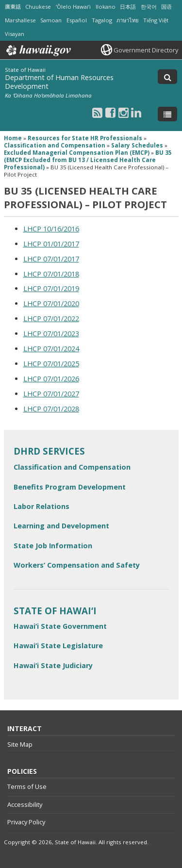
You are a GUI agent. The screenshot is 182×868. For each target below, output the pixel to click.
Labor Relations (41, 506)
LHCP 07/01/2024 (51, 349)
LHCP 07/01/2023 (51, 334)
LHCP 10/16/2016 (51, 229)
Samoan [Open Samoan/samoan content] (51, 20)
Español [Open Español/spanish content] (77, 20)
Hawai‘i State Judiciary (53, 665)
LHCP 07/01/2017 (51, 259)
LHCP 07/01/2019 (51, 288)
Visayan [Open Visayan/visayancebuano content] (15, 34)
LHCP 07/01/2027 (51, 394)
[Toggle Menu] (167, 114)
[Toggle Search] (167, 77)
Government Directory (146, 50)
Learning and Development (61, 526)
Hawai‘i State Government (60, 626)
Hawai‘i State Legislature (58, 646)
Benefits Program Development (70, 487)
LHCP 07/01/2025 (51, 364)
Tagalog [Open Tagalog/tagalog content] (102, 20)
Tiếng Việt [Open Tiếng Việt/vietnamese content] (156, 20)
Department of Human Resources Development (59, 82)
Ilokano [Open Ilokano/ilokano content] (106, 7)
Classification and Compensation (72, 467)
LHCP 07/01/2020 (51, 303)
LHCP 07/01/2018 (51, 274)
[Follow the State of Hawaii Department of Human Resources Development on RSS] (97, 112)
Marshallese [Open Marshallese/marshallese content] (20, 20)
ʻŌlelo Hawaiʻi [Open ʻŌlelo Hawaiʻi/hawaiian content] (73, 7)
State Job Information (53, 546)
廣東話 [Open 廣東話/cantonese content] (13, 7)
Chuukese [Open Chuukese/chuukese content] (38, 7)
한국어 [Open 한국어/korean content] (149, 7)
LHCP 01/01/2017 (51, 244)
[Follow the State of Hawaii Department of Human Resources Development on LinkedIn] (136, 112)
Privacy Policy (26, 822)
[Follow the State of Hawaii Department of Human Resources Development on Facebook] (110, 112)
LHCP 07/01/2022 (51, 319)
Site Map (20, 744)
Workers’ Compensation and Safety (77, 565)
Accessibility (25, 804)
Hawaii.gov (38, 50)
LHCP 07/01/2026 (51, 379)
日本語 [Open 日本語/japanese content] (128, 7)
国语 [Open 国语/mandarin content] (166, 7)
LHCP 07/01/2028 (51, 409)
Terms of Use (27, 786)
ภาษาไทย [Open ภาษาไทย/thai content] (127, 20)
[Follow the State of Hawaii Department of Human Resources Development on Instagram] (124, 112)
